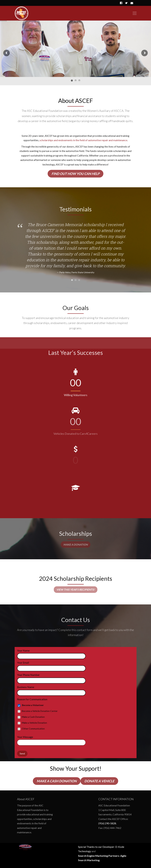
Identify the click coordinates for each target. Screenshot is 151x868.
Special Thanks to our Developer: (97, 847)
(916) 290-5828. (107, 823)
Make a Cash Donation (33, 717)
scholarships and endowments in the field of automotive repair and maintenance (83, 140)
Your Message (25, 737)
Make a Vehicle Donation (34, 723)
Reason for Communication (32, 699)
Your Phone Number (28, 675)
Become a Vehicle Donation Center (40, 711)
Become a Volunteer (33, 705)
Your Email (23, 663)
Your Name (23, 650)
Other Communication (33, 729)
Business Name (26, 687)
